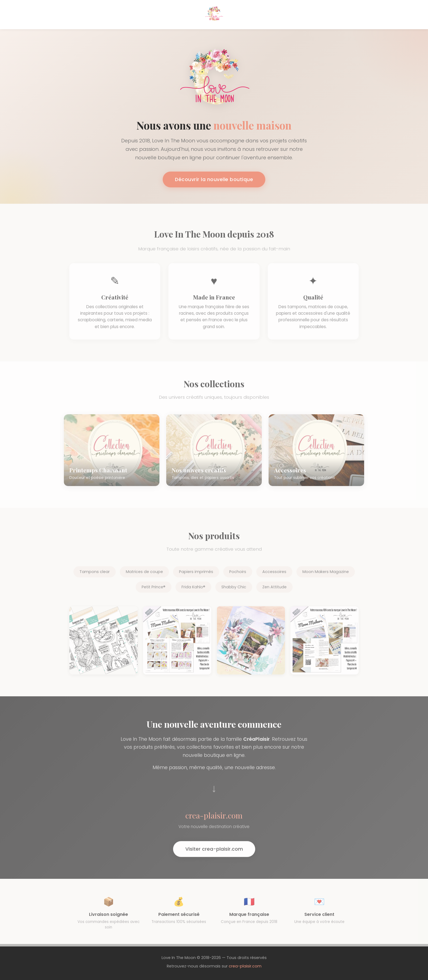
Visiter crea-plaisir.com (214, 855)
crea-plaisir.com (245, 966)
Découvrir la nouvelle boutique (214, 179)
